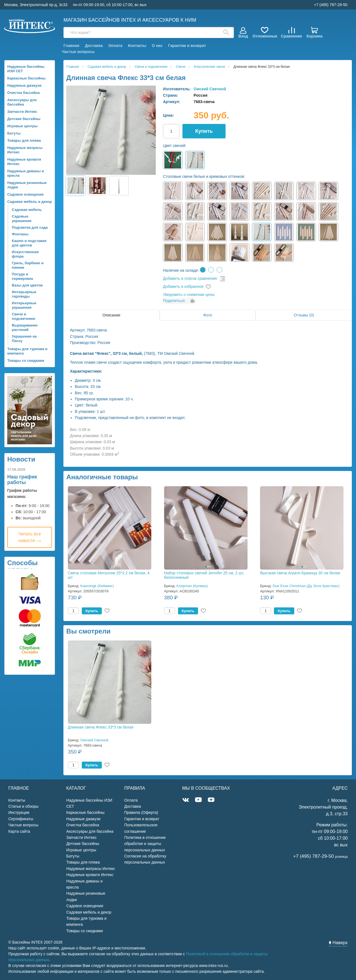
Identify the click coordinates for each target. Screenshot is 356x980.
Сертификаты (21, 819)
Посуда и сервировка (23, 276)
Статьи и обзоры (23, 806)
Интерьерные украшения (24, 305)
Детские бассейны (24, 119)
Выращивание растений (25, 327)
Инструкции (19, 812)
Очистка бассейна (24, 93)
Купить (204, 131)
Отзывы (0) (304, 315)
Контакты (137, 46)
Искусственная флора (25, 254)
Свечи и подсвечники (24, 316)
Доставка (94, 46)
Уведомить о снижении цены (189, 295)
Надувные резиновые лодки (27, 185)
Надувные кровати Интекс (24, 162)
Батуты (14, 133)
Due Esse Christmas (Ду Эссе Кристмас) (306, 586)
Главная (71, 46)
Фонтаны (20, 234)
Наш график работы (22, 480)
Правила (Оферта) (141, 812)
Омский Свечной (210, 89)
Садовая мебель (27, 210)
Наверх (338, 943)
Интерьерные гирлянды (24, 294)
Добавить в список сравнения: (190, 278)
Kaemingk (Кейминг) (97, 586)
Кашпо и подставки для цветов (29, 243)
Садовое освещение (25, 194)
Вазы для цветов (27, 285)
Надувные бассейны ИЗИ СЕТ (26, 69)
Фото (208, 315)
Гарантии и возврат (187, 46)
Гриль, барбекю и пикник (28, 265)
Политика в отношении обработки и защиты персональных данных (145, 844)
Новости (21, 459)
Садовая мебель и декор (29, 202)
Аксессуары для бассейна (22, 102)
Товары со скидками (26, 361)
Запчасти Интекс (22, 112)
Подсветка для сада (30, 227)
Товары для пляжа (24, 140)
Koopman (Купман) (192, 586)
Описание (111, 315)
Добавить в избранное (183, 286)
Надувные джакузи (24, 85)
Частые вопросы (78, 52)
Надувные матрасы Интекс (25, 150)
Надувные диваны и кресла (26, 173)
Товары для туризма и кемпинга (27, 351)
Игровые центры (22, 126)
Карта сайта (19, 831)
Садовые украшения (22, 219)
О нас (157, 46)
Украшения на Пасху (24, 339)
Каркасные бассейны (26, 78)
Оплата (115, 46)
